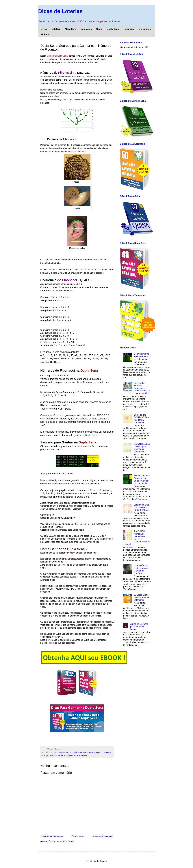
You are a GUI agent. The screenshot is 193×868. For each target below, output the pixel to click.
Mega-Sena (71, 29)
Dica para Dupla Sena (57, 56)
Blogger (103, 861)
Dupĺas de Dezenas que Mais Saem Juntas (139, 627)
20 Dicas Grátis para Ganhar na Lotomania (141, 597)
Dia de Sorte (145, 29)
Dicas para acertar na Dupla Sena (67, 752)
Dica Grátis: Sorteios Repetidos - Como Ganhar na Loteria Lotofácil (142, 388)
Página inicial (78, 836)
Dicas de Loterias (60, 11)
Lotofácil (56, 29)
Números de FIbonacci (93, 752)
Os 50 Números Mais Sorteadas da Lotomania (141, 356)
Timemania (129, 29)
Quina (99, 29)
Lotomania (86, 29)
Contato (45, 34)
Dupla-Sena (113, 29)
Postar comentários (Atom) (61, 841)
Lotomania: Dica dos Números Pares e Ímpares (142, 507)
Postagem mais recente (52, 836)
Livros (44, 29)
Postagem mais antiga (103, 836)
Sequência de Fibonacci (77, 755)
